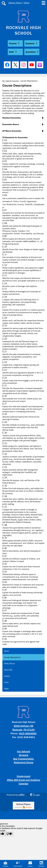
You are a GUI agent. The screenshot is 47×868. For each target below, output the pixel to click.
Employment (24, 776)
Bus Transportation (24, 759)
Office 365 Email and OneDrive (23, 780)
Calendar (24, 783)
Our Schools (23, 751)
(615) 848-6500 (28, 733)
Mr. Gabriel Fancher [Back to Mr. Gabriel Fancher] (11, 81)
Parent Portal (18, 864)
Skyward (24, 755)
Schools (5, 864)
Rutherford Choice (24, 762)
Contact (30, 864)
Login (35, 795)
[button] (15, 43)
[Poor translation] (9, 834)
